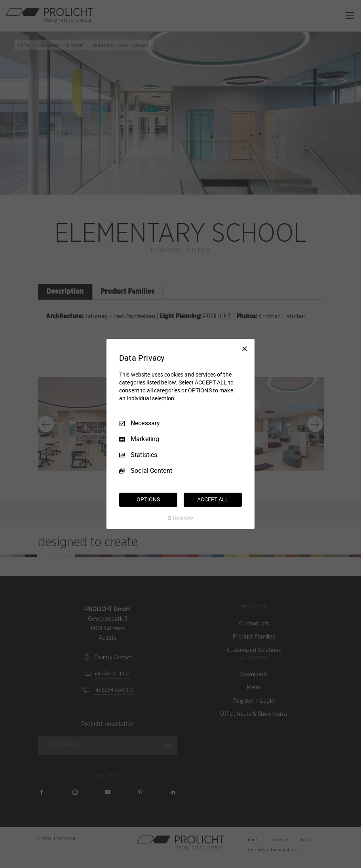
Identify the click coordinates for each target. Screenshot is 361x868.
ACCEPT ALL (213, 499)
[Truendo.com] (180, 518)
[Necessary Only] (245, 349)
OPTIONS (148, 499)
